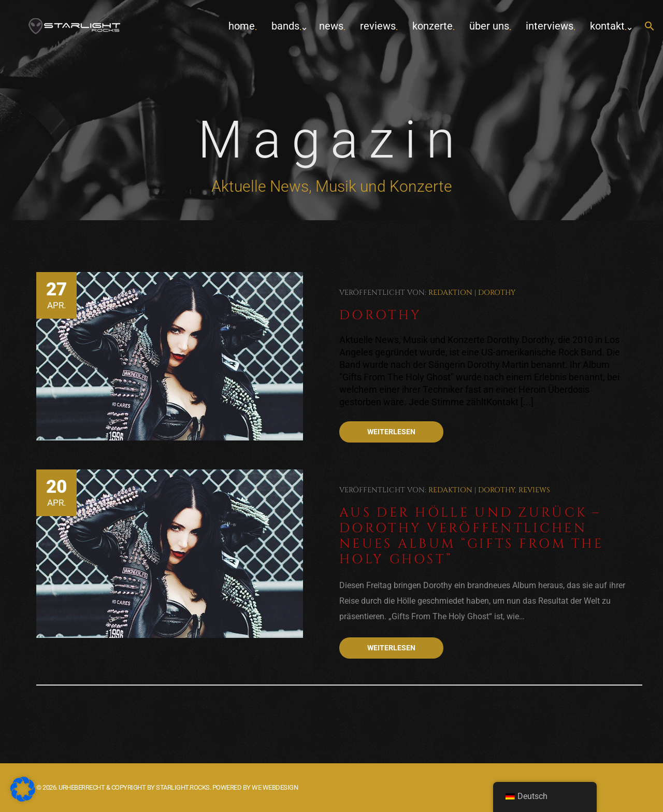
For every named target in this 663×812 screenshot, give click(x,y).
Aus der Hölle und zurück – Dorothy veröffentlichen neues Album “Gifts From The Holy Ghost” (471, 536)
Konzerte (433, 26)
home (242, 26)
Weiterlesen (391, 432)
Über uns (489, 26)
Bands (285, 26)
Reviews (378, 26)
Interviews (550, 26)
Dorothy (497, 293)
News (331, 26)
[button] (650, 27)
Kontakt (607, 26)
